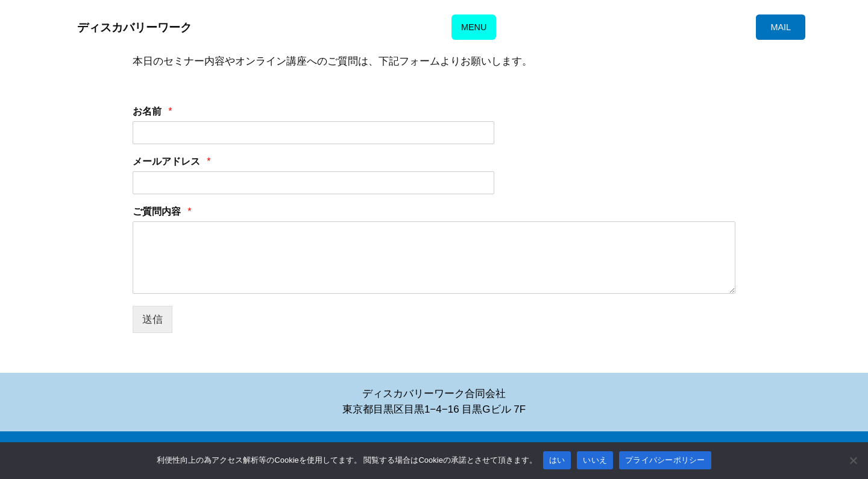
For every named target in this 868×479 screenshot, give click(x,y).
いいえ (595, 460)
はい (557, 460)
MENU (474, 27)
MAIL (781, 27)
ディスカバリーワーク (134, 27)
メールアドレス (172, 163)
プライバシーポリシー (665, 460)
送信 (153, 319)
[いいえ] (853, 460)
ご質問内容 (162, 213)
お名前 (153, 113)
